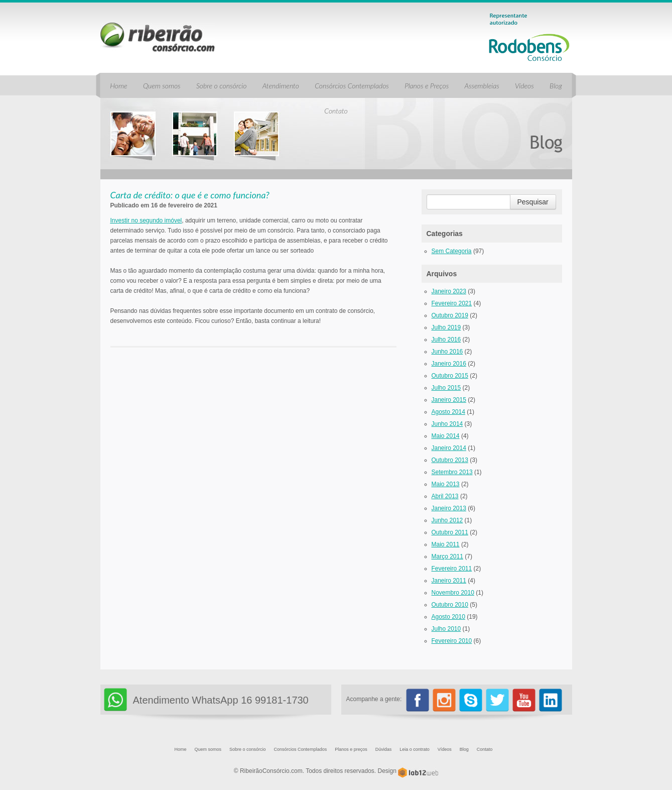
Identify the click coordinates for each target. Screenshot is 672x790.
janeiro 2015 (449, 400)
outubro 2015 (450, 376)
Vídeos (524, 86)
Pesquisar (533, 202)
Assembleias (482, 86)
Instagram (444, 700)
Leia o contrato (415, 749)
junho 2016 (447, 352)
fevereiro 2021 (452, 303)
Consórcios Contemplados (352, 86)
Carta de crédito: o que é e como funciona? (190, 195)
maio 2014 (446, 436)
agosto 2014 (448, 412)
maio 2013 (446, 484)
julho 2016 (446, 340)
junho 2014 (447, 424)
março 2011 (447, 556)
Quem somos (162, 86)
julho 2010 (446, 629)
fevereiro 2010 (452, 641)
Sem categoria (452, 251)
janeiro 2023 (449, 291)
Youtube (524, 700)
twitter (497, 700)
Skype (471, 700)
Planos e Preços (427, 86)
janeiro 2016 (449, 364)
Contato (336, 111)
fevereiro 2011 (452, 569)
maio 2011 (446, 544)
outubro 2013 (450, 460)
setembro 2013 (452, 472)
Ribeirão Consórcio (158, 37)
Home (118, 86)
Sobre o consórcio (221, 86)
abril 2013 (445, 496)
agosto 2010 (448, 617)
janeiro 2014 (449, 448)
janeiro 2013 (449, 508)
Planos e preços (351, 749)
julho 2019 (446, 327)
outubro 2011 (450, 532)
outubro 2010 (450, 605)
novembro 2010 (453, 593)
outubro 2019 (450, 315)
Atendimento (281, 86)
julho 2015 (446, 388)
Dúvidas (384, 749)
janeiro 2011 (449, 581)
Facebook (418, 700)
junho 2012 (447, 520)
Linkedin (551, 700)
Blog (556, 86)
